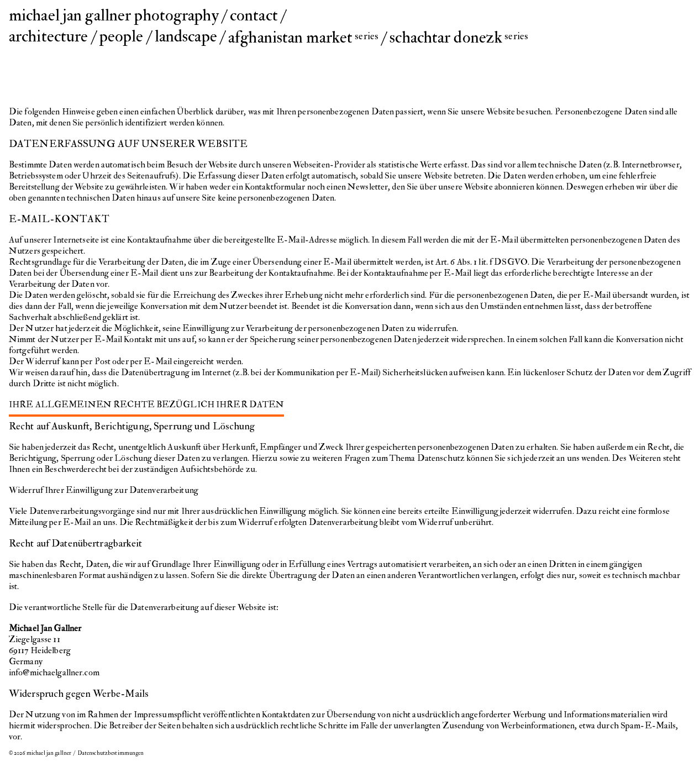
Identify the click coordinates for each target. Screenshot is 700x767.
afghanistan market (303, 37)
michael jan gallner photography (114, 15)
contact (254, 15)
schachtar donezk (459, 37)
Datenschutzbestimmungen (111, 753)
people (122, 36)
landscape (186, 36)
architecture (48, 36)
